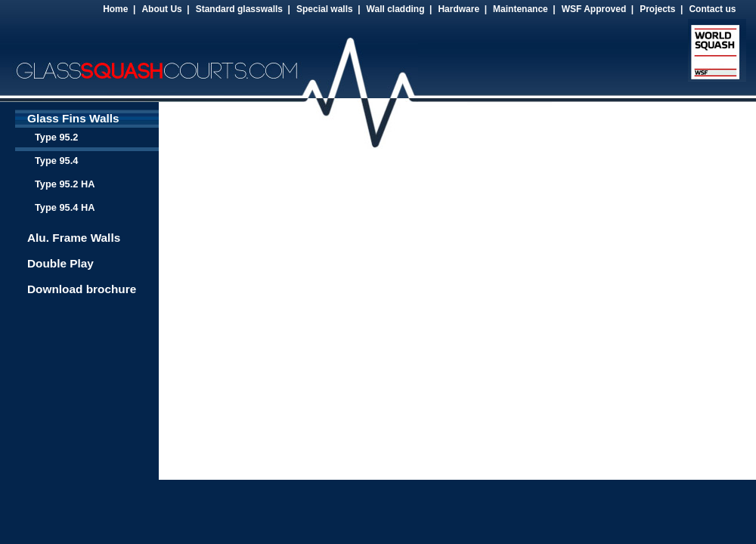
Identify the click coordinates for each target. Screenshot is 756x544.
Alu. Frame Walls (74, 238)
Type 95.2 (56, 137)
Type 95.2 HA (65, 184)
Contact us (712, 9)
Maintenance (521, 9)
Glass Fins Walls (73, 118)
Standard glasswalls (239, 9)
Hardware (459, 9)
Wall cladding (396, 9)
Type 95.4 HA (65, 207)
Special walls (325, 9)
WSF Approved (594, 9)
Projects (657, 9)
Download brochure (82, 289)
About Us (161, 9)
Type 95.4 (56, 161)
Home (115, 9)
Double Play (60, 263)
